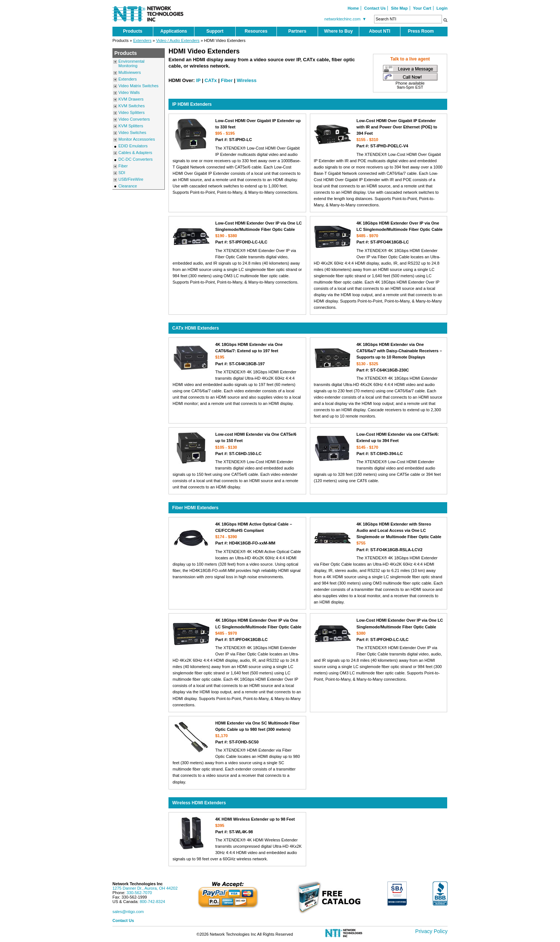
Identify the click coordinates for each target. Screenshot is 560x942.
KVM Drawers (131, 99)
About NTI (379, 31)
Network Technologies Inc (138, 884)
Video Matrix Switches (138, 86)
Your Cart (422, 8)
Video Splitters (132, 112)
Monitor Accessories (137, 139)
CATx (211, 80)
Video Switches (132, 133)
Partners (297, 31)
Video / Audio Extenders (178, 40)
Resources (256, 31)
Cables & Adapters (135, 153)
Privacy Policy (431, 931)
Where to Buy (338, 31)
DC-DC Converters (135, 159)
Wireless (247, 80)
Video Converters (134, 119)
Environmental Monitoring (131, 63)
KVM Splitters (131, 126)
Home (353, 8)
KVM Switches (132, 106)
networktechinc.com (346, 19)
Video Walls (129, 92)
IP (198, 80)
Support (215, 31)
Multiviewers (130, 72)
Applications (174, 31)
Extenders (143, 40)
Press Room (421, 31)
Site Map (399, 8)
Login (442, 8)
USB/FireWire (131, 179)
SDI (122, 173)
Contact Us (375, 8)
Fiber (123, 166)
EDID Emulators (133, 146)
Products (132, 31)
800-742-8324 (152, 902)
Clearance (128, 186)
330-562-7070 (139, 893)
